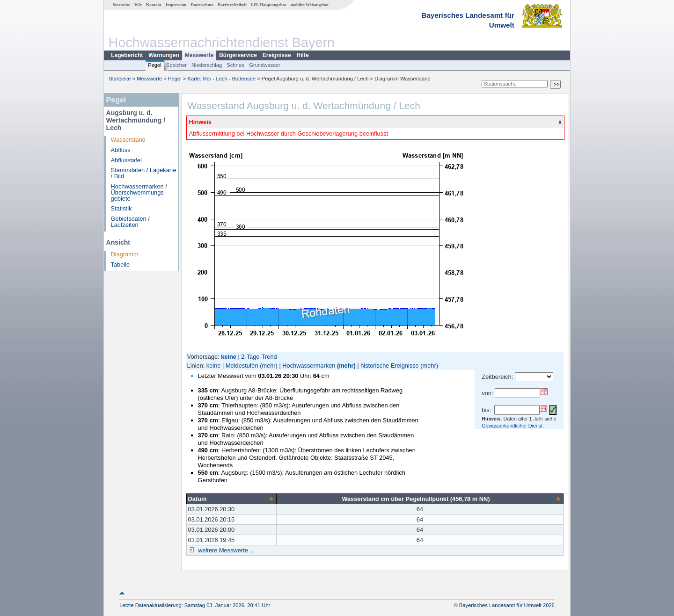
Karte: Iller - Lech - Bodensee (222, 79)
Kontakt (154, 5)
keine (214, 366)
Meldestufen (242, 366)
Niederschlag (207, 65)
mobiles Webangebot (310, 5)
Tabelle (121, 265)
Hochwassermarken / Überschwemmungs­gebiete (139, 192)
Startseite (121, 5)
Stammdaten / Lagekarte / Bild (144, 173)
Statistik (121, 208)
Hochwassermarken (309, 366)
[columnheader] (231, 499)
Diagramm (125, 254)
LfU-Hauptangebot (268, 5)
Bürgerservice (238, 55)
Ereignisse (277, 55)
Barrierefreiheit (232, 5)
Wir (138, 5)
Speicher (176, 65)
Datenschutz (202, 5)
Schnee (235, 65)
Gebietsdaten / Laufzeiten (130, 222)
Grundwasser (265, 65)
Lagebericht (127, 55)
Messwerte (199, 55)
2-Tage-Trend (259, 357)
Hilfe (303, 55)
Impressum (176, 5)
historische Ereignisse (389, 366)
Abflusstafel (126, 160)
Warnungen (164, 55)
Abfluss (121, 150)
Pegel (155, 65)
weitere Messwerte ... (226, 550)
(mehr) (269, 366)
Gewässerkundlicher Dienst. (513, 426)
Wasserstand (128, 140)
